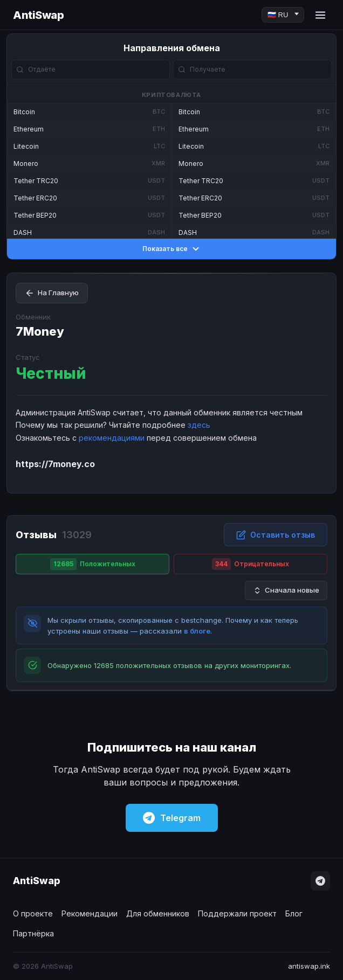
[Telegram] (320, 881)
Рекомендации (90, 913)
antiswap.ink (309, 966)
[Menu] (320, 15)
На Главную (52, 293)
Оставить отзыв (276, 535)
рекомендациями (112, 438)
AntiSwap (38, 15)
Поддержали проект (237, 913)
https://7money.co (55, 464)
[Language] (283, 15)
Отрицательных (251, 564)
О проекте (33, 913)
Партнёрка (33, 933)
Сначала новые (286, 590)
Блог (294, 913)
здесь (199, 425)
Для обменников (158, 913)
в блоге (197, 631)
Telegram (172, 818)
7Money (40, 331)
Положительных (93, 564)
